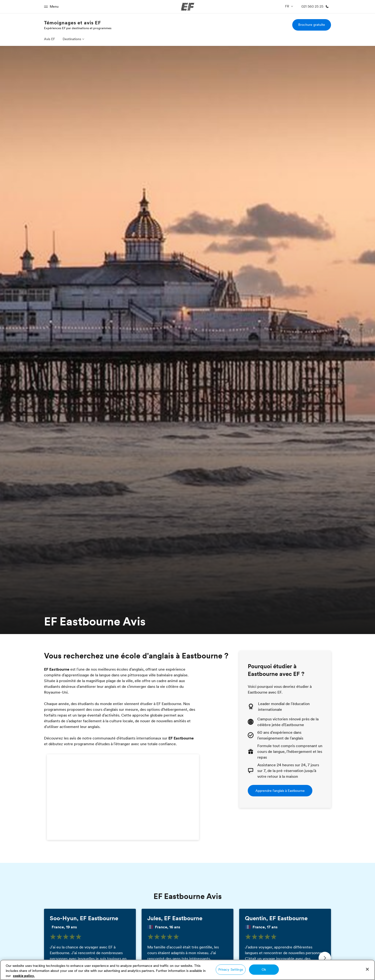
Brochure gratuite (312, 25)
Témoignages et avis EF (72, 23)
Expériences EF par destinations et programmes (78, 28)
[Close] (367, 969)
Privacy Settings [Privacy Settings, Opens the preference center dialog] (231, 969)
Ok (264, 969)
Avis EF (50, 39)
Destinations (72, 39)
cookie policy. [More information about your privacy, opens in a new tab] (24, 976)
